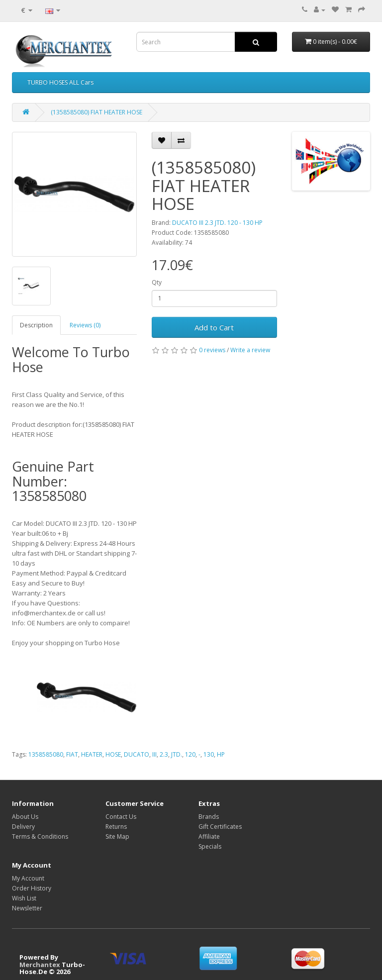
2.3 (164, 754)
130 (209, 754)
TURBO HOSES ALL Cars (60, 82)
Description (36, 325)
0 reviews (212, 350)
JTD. (177, 754)
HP (221, 754)
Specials (210, 846)
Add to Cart (214, 327)
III (154, 754)
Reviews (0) (85, 325)
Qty (157, 282)
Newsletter (27, 908)
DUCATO (137, 754)
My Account (28, 878)
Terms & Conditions (40, 836)
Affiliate (209, 836)
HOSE (113, 754)
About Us (25, 817)
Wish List (24, 898)
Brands (209, 817)
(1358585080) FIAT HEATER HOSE (96, 112)
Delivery (23, 827)
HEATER (92, 754)
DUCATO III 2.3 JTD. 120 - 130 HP (217, 223)
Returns (116, 827)
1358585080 (46, 754)
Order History (32, 888)
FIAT (72, 754)
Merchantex (40, 965)
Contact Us (121, 817)
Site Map (117, 836)
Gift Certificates (220, 827)
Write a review (250, 350)
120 (190, 754)
